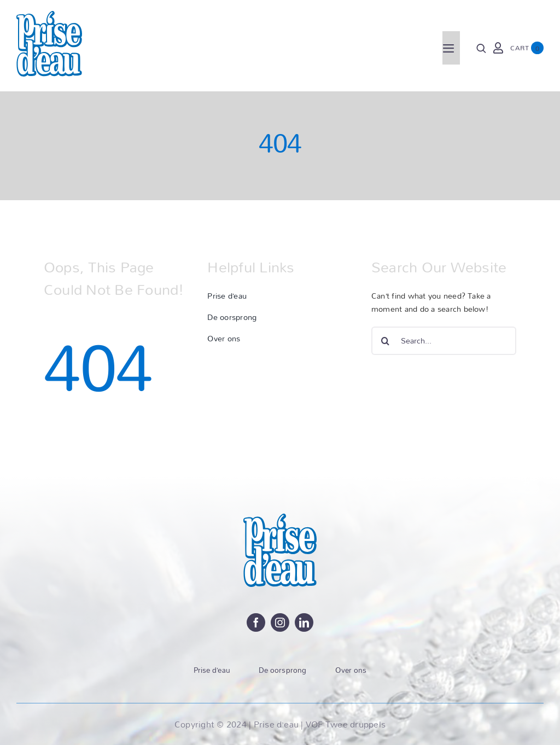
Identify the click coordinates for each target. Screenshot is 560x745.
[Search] (481, 48)
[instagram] (280, 622)
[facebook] (256, 622)
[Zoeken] (386, 341)
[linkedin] (304, 622)
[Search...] (444, 341)
